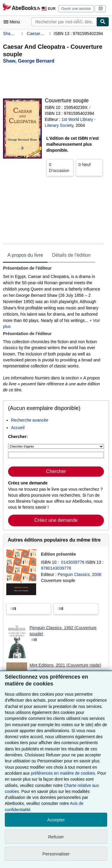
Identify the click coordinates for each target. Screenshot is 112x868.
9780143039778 (56, 568)
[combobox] (64, 22)
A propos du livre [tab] (25, 255)
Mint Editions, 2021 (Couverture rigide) (65, 665)
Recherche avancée (30, 420)
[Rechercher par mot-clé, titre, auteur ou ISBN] (56, 455)
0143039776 (73, 562)
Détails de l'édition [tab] (71, 255)
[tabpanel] (54, 329)
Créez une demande (56, 520)
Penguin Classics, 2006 (79, 574)
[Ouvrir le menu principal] (13, 22)
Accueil (18, 428)
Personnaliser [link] (56, 854)
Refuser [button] (56, 837)
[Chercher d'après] (56, 446)
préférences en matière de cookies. (63, 773)
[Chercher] (103, 22)
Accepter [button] (56, 820)
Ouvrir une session (76, 9)
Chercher (56, 471)
